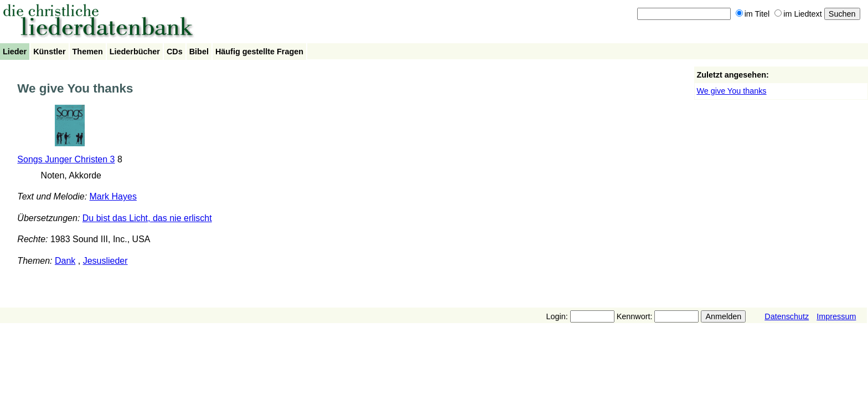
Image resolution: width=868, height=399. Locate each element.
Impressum (836, 316)
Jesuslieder (105, 261)
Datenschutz (787, 316)
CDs (175, 52)
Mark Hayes (113, 196)
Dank (65, 261)
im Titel (753, 14)
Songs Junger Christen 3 (66, 159)
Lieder (15, 52)
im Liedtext (798, 14)
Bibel (199, 52)
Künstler (49, 52)
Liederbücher (135, 52)
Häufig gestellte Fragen (259, 52)
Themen (88, 52)
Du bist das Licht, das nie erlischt (147, 218)
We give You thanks (731, 91)
